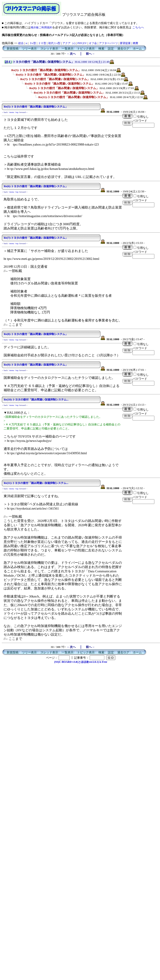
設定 (111, 48)
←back (5, 112)
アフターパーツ (108, 43)
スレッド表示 (49, 48)
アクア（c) (69, 43)
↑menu (11, 112)
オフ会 (93, 43)
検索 (101, 48)
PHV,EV (82, 43)
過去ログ (123, 48)
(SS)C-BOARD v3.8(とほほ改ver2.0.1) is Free (81, 662)
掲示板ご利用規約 (41, 27)
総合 (21, 43)
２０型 (42, 43)
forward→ (24, 112)
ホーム (137, 48)
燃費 (135, 43)
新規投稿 (13, 48)
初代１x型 (54, 43)
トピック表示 (86, 48)
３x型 (33, 43)
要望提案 (125, 43)
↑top (17, 112)
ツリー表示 (29, 48)
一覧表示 (68, 48)
